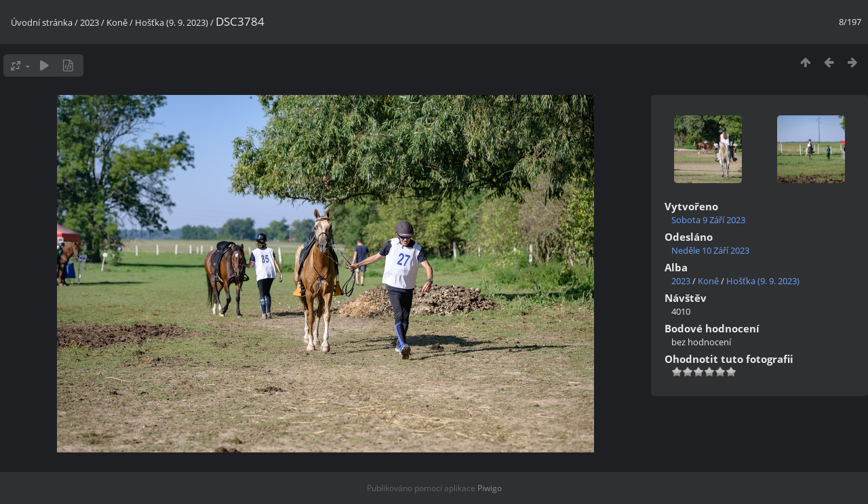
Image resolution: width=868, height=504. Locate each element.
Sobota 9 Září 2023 (708, 220)
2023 (90, 22)
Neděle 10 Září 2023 (710, 250)
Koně (117, 22)
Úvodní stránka (42, 22)
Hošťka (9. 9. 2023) (172, 22)
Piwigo (490, 488)
